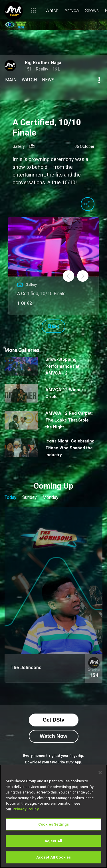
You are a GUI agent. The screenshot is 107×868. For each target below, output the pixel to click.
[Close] (100, 773)
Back (53, 326)
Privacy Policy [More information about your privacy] (26, 809)
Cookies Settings (53, 824)
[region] (53, 816)
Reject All (53, 841)
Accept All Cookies (53, 857)
